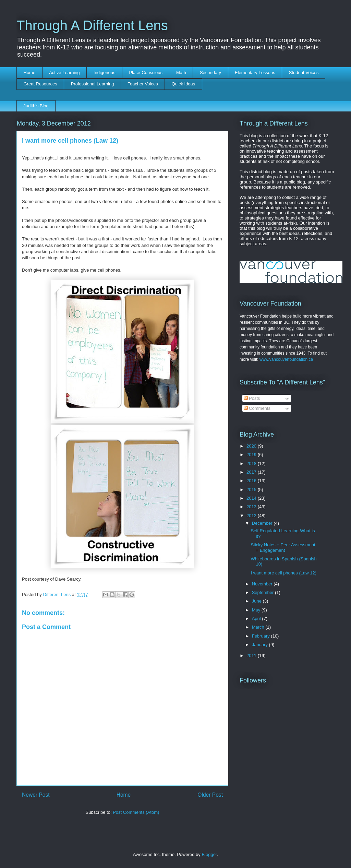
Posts (252, 398)
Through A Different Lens (92, 25)
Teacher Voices (143, 84)
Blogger (209, 854)
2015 (252, 490)
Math (181, 73)
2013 (252, 507)
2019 (252, 455)
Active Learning (64, 73)
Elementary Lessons (255, 73)
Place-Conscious (146, 73)
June (257, 601)
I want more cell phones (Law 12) (283, 573)
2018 (252, 463)
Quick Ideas (184, 84)
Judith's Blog (36, 106)
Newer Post (36, 795)
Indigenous (105, 73)
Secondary (210, 73)
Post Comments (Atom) (136, 812)
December (263, 523)
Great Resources (40, 84)
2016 (252, 481)
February (262, 636)
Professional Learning (93, 84)
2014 (252, 498)
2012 (252, 516)
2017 (252, 472)
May (257, 610)
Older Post (210, 795)
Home (30, 73)
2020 (252, 446)
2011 (252, 656)
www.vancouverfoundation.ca (286, 359)
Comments (257, 408)
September (263, 592)
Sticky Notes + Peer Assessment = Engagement (283, 548)
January (261, 645)
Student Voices (304, 73)
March (259, 627)
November (263, 584)
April (257, 619)
